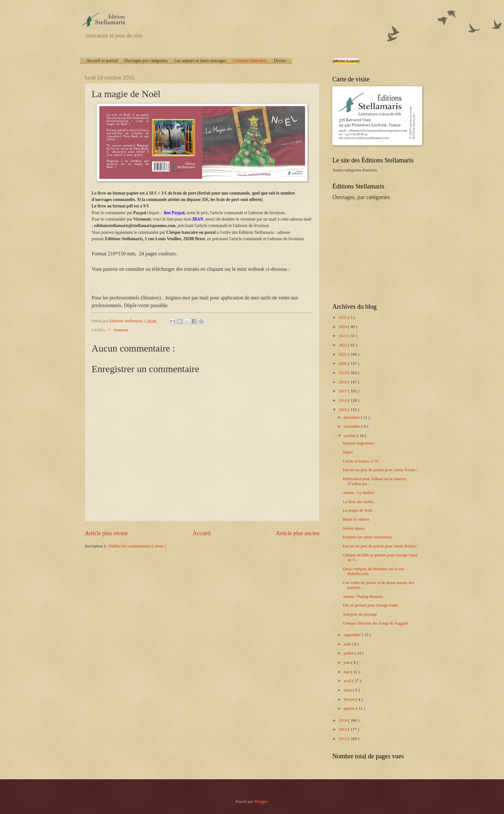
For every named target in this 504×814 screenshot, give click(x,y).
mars (348, 690)
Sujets (348, 452)
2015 (343, 410)
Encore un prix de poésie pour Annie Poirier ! (380, 470)
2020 (343, 363)
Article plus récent (106, 533)
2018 (343, 382)
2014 (343, 720)
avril (348, 681)
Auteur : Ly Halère (358, 493)
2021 (343, 354)
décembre (352, 417)
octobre (350, 436)
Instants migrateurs (358, 443)
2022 (343, 345)
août (348, 644)
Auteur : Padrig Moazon (363, 597)
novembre (352, 426)
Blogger (261, 801)
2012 (343, 739)
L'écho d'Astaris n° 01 (361, 461)
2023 (343, 336)
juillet (349, 653)
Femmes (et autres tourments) (367, 537)
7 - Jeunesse (118, 330)
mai (347, 672)
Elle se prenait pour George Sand (370, 605)
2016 (343, 400)
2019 (343, 373)
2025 (343, 317)
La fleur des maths (358, 502)
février (350, 700)
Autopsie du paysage (360, 614)
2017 (343, 391)
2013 (343, 729)
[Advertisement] (373, 251)
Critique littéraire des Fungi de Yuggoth (375, 623)
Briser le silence (356, 519)
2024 (343, 327)
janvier (350, 709)
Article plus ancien (298, 533)
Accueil (202, 533)
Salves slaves (354, 528)
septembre (353, 635)
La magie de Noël (357, 510)
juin (347, 663)
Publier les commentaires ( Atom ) (137, 546)
